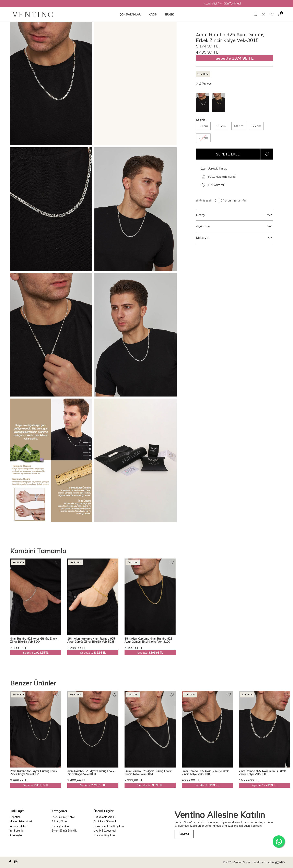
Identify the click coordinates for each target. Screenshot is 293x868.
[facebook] (11, 862)
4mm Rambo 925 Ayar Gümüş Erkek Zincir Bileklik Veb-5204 (34, 640)
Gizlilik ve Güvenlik (105, 821)
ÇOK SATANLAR (130, 14)
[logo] (33, 14)
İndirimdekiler (18, 826)
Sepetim (15, 817)
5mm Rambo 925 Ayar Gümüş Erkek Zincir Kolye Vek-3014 (148, 773)
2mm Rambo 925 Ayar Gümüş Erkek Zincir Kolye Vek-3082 (34, 773)
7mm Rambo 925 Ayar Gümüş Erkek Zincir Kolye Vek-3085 (262, 773)
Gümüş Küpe (59, 821)
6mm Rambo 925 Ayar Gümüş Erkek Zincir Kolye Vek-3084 (205, 773)
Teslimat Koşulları (104, 835)
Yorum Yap (240, 200)
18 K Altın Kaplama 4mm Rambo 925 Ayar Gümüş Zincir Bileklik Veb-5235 (91, 640)
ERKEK (169, 14)
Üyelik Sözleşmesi (105, 831)
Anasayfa (16, 835)
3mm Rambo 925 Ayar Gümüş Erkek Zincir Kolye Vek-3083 (91, 773)
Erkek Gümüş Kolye (63, 817)
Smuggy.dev (277, 862)
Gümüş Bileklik (60, 826)
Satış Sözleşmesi (104, 817)
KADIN (153, 14)
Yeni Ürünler (17, 831)
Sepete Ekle (228, 154)
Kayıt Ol (184, 834)
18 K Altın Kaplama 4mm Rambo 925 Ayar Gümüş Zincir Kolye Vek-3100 (148, 640)
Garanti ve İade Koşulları (109, 826)
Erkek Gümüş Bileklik (64, 831)
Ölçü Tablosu (204, 84)
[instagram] (16, 862)
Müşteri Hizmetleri (21, 821)
